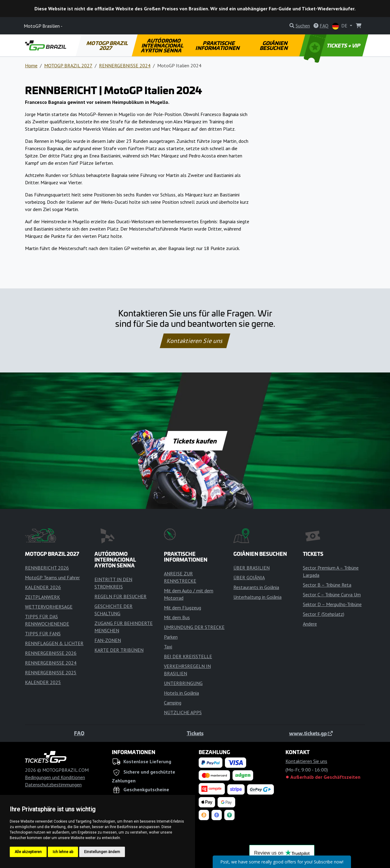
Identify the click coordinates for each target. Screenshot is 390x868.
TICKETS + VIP (333, 45)
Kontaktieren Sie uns (195, 341)
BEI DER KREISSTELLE (188, 656)
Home (31, 65)
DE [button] (340, 26)
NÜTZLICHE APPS (183, 712)
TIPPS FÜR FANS (43, 633)
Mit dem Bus (177, 617)
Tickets (195, 733)
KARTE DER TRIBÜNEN (119, 650)
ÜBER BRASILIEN (252, 568)
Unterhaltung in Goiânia (257, 597)
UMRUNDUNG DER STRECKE (194, 627)
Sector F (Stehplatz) (324, 614)
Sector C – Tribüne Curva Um (332, 595)
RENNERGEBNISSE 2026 (51, 653)
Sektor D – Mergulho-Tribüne (332, 604)
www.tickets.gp (311, 733)
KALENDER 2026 (43, 587)
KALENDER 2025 (43, 682)
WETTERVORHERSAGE (49, 607)
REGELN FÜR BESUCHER (121, 596)
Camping (173, 703)
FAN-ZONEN (108, 640)
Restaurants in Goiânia (256, 587)
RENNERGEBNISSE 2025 (51, 672)
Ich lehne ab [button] (63, 852)
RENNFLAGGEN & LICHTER (54, 643)
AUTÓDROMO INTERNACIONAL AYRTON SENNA (162, 45)
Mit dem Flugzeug (183, 608)
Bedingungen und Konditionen (55, 777)
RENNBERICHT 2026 (47, 568)
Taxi (168, 647)
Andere (310, 624)
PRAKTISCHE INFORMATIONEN (218, 45)
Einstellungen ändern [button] (102, 852)
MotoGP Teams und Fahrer (52, 577)
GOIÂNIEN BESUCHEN (274, 45)
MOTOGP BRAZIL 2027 (108, 45)
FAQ (79, 733)
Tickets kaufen (195, 441)
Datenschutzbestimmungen (53, 785)
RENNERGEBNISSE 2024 (125, 65)
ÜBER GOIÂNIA (249, 577)
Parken (171, 637)
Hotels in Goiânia (181, 693)
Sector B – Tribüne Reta (327, 585)
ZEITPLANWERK (43, 597)
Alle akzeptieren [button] (28, 852)
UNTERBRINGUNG (183, 683)
